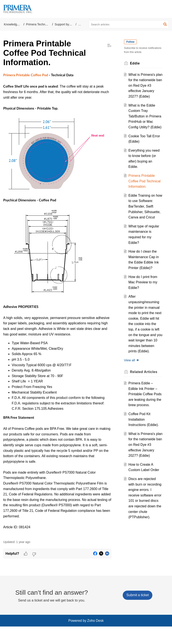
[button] (165, 24)
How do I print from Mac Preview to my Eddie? (144, 304)
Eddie (82, 24)
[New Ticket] (138, 613)
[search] (129, 24)
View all (133, 387)
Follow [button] (131, 42)
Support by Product (67, 24)
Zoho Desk (95, 638)
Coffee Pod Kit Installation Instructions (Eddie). (145, 452)
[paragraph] (57, 304)
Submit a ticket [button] (138, 613)
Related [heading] (145, 399)
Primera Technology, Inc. (42, 24)
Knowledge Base (15, 24)
